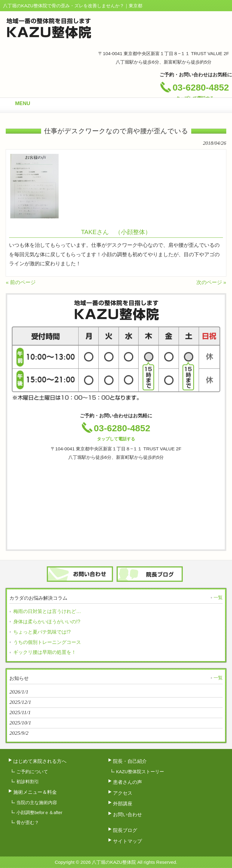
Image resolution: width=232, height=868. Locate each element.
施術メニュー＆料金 (35, 792)
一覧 (218, 598)
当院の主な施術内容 (37, 803)
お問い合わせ (127, 814)
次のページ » (211, 282)
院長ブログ (125, 830)
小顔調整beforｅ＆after (39, 813)
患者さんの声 (127, 782)
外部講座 (123, 803)
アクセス (123, 793)
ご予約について (32, 772)
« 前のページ (21, 282)
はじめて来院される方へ (40, 761)
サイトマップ (127, 841)
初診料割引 (28, 782)
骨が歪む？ (28, 823)
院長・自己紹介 (130, 761)
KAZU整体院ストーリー (140, 772)
